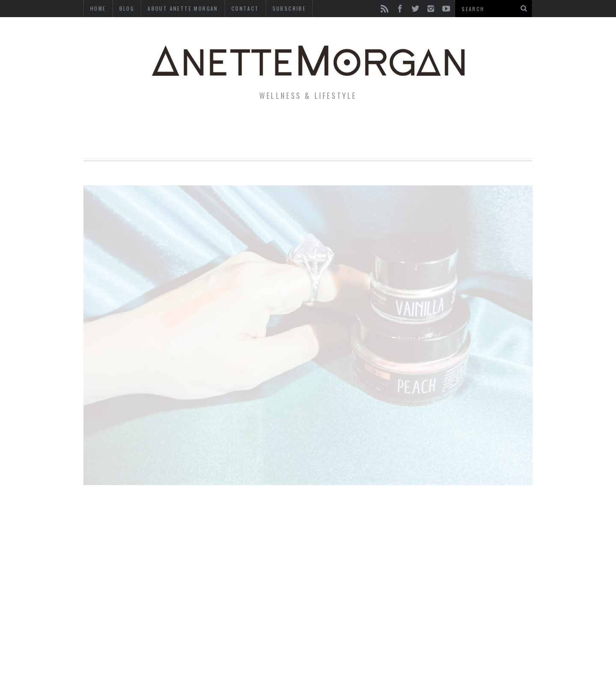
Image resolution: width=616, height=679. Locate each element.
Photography (470, 126)
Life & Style (144, 126)
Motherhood (352, 126)
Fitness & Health (225, 126)
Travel (410, 126)
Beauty (294, 126)
